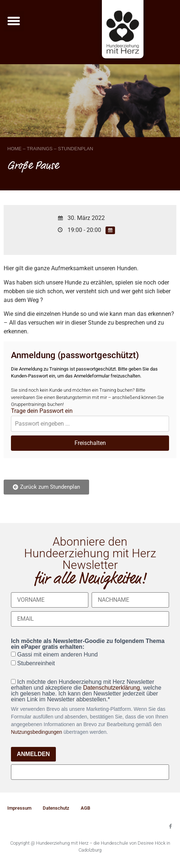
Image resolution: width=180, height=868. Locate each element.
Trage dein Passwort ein (42, 411)
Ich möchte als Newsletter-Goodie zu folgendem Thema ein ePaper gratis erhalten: (88, 644)
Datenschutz (56, 808)
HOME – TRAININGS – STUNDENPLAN (50, 149)
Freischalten (90, 443)
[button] (14, 21)
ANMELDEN (33, 754)
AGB (85, 808)
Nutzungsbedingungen (37, 732)
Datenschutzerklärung (111, 688)
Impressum (19, 808)
